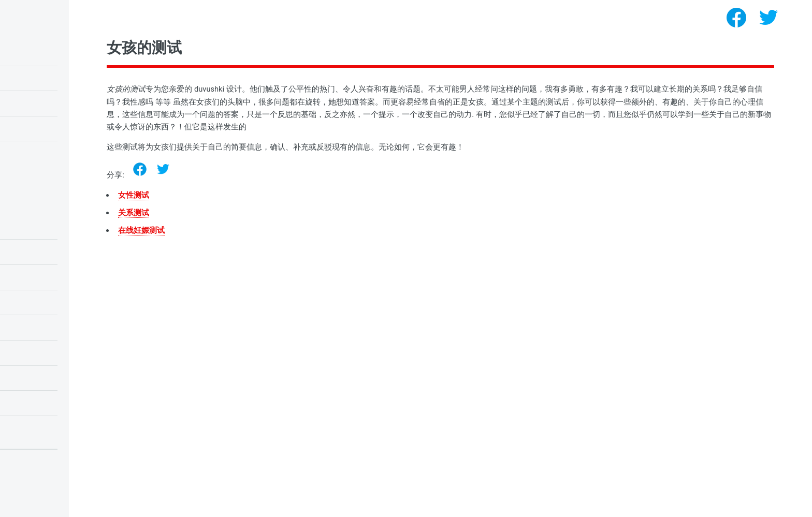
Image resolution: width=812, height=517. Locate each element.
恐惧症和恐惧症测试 (42, 428)
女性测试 (229, 195)
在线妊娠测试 (237, 230)
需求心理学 (28, 352)
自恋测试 (25, 153)
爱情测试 (25, 128)
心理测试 (74, 502)
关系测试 (229, 213)
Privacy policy (30, 486)
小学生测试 (28, 277)
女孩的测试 (28, 403)
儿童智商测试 (32, 53)
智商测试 (25, 327)
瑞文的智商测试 (35, 78)
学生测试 (25, 252)
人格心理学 (28, 378)
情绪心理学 (28, 227)
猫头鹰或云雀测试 (38, 103)
